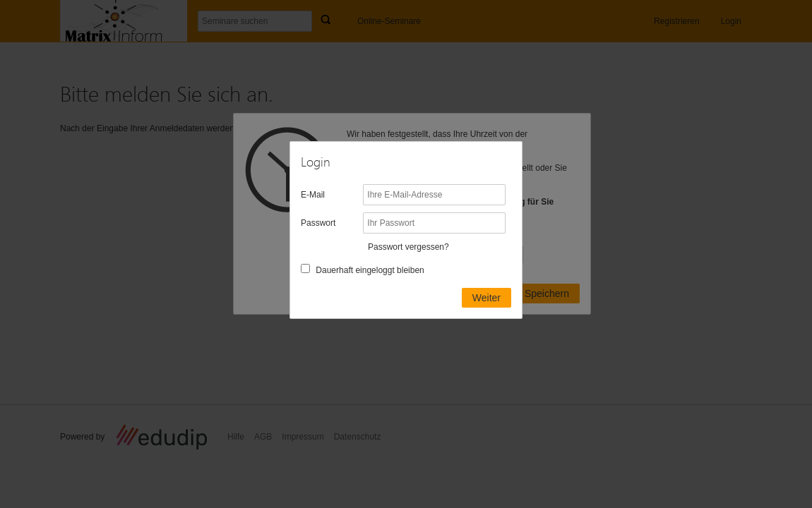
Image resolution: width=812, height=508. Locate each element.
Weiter (486, 298)
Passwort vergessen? (408, 247)
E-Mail (313, 195)
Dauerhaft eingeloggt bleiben (370, 270)
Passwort (318, 223)
